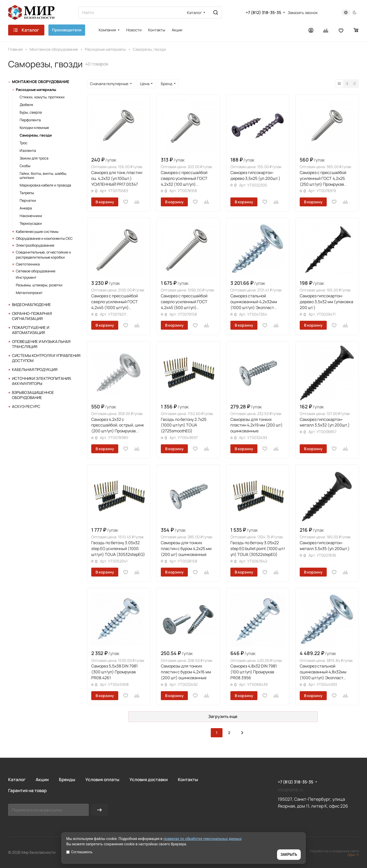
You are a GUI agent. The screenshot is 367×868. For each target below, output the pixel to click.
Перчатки (28, 200)
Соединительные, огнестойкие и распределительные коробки (43, 255)
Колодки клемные (34, 128)
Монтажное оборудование (41, 82)
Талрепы (27, 193)
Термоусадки (31, 223)
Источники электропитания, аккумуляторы (42, 381)
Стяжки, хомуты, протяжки (42, 97)
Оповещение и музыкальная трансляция (41, 344)
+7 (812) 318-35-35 (263, 13)
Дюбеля (26, 105)
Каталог (17, 779)
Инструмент (26, 277)
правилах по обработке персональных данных (202, 839)
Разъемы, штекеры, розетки (39, 285)
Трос (24, 143)
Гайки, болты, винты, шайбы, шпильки (43, 175)
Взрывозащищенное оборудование (33, 395)
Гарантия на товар (27, 790)
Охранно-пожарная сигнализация (32, 316)
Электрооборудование (35, 245)
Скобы (25, 166)
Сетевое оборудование (36, 271)
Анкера (26, 208)
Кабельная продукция (35, 370)
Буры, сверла (31, 112)
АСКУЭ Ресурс (26, 406)
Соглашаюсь (79, 852)
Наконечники (31, 216)
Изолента (28, 150)
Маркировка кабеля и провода (45, 185)
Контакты (188, 779)
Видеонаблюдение (31, 305)
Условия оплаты (102, 779)
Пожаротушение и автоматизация (31, 330)
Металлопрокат (29, 293)
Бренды (67, 779)
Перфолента (30, 120)
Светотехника (28, 264)
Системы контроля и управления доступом (46, 358)
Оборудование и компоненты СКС (44, 238)
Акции (42, 779)
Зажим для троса (34, 158)
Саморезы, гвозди (36, 135)
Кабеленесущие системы (37, 231)
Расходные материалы (36, 90)
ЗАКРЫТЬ (289, 854)
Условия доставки (149, 779)
